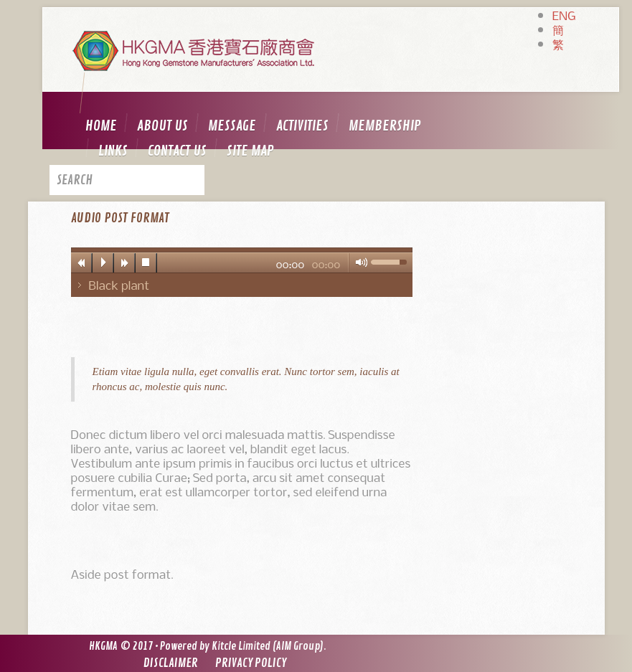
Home (101, 126)
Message (232, 126)
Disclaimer (171, 663)
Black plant (119, 285)
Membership (385, 126)
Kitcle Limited (241, 647)
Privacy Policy (251, 663)
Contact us (177, 151)
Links (113, 151)
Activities (302, 126)
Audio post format (120, 218)
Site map (250, 151)
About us (162, 126)
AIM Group (298, 647)
